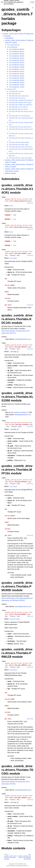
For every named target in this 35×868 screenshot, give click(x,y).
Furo (27, 866)
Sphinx (14, 866)
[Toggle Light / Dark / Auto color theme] (31, 2)
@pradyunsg (22, 866)
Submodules (9, 38)
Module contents (10, 173)
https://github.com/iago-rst (19, 412)
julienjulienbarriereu (23, 339)
